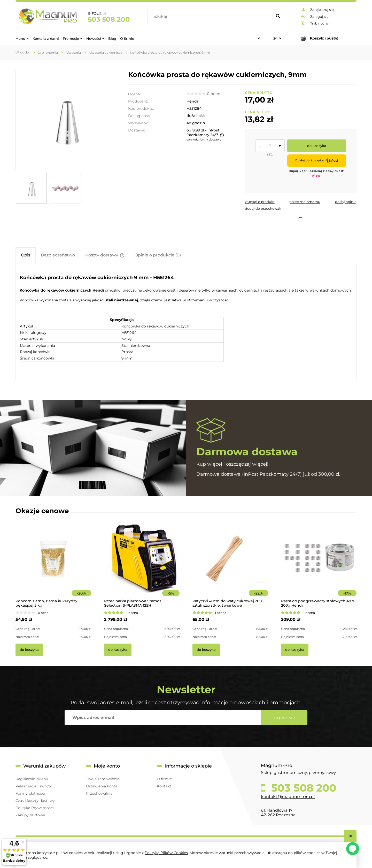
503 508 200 (109, 19)
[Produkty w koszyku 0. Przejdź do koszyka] (324, 38)
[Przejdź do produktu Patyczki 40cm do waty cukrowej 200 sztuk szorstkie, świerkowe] (230, 566)
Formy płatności (30, 793)
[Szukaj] (278, 17)
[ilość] (270, 146)
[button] (260, 202)
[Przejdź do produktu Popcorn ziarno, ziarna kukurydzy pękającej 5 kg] (53, 566)
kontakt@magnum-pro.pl (288, 797)
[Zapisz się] (284, 718)
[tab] (26, 255)
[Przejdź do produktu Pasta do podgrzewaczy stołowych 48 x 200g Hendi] (319, 566)
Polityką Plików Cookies (166, 853)
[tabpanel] (186, 322)
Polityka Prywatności (35, 808)
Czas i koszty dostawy (35, 801)
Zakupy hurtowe (30, 815)
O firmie (164, 779)
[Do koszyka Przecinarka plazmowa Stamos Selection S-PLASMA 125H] (118, 650)
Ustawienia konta (102, 786)
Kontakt (164, 786)
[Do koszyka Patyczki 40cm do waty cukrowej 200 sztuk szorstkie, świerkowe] (206, 650)
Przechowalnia (99, 793)
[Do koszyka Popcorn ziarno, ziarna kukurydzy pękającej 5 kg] (29, 650)
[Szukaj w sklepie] (211, 17)
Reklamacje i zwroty (34, 786)
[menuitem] (22, 38)
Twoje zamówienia (103, 779)
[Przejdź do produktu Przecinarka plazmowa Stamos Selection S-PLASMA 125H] (142, 566)
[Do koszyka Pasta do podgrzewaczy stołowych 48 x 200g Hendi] (295, 650)
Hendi (192, 101)
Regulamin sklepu (32, 779)
